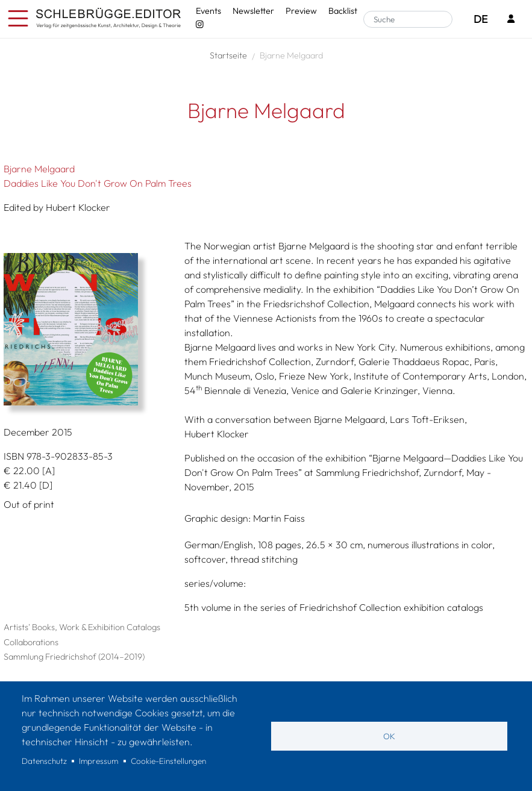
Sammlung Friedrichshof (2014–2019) (74, 657)
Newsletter (253, 11)
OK (389, 736)
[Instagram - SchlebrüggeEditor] (199, 25)
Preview (301, 11)
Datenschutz (44, 761)
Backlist (343, 11)
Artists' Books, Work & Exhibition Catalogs (82, 627)
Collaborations (31, 642)
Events (208, 11)
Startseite (228, 55)
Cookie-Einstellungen (168, 761)
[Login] (511, 20)
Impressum (99, 761)
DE (480, 19)
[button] (85, 329)
